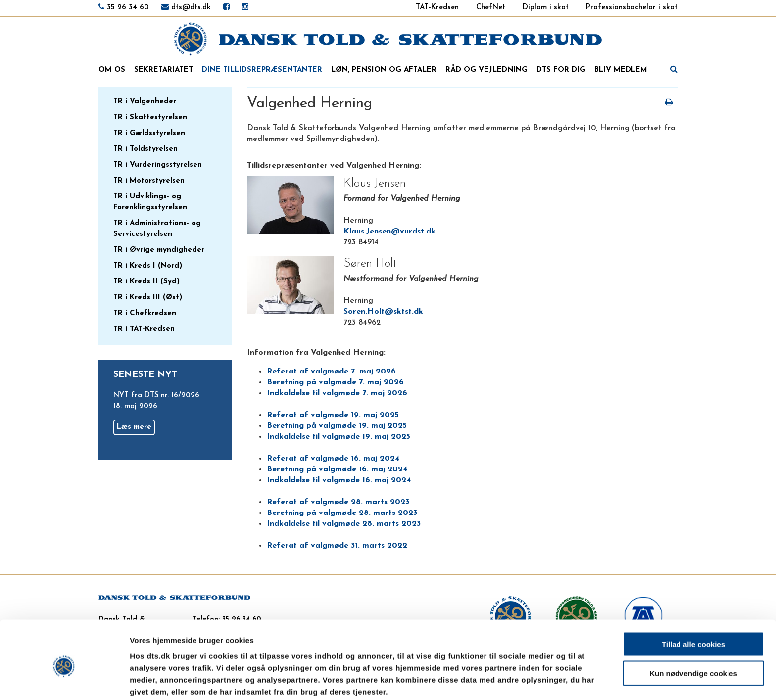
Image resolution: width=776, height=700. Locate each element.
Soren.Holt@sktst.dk (383, 312)
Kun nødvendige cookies (693, 630)
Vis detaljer (514, 680)
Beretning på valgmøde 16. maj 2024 (337, 469)
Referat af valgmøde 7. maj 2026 (331, 372)
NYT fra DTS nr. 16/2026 (156, 396)
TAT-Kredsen (437, 8)
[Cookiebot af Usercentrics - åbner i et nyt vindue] (64, 681)
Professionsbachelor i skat (632, 8)
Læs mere (134, 427)
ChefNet (491, 8)
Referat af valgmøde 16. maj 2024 (333, 459)
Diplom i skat (546, 8)
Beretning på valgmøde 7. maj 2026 (335, 382)
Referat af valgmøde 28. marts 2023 (338, 502)
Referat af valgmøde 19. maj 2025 (333, 415)
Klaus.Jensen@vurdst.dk (389, 232)
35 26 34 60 (128, 8)
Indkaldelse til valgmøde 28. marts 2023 (344, 524)
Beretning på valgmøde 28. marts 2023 (342, 513)
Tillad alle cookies (693, 601)
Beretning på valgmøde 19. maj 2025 (337, 426)
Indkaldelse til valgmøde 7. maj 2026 (337, 393)
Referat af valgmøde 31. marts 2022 (337, 546)
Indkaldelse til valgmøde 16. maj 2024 (339, 480)
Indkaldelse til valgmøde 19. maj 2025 (339, 437)
